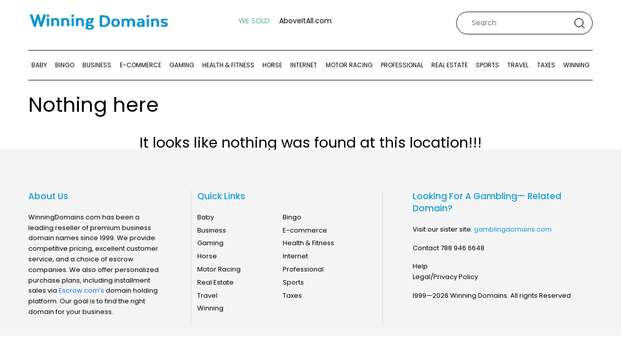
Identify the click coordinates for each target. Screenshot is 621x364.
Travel (518, 65)
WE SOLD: (255, 21)
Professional (402, 65)
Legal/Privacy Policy (445, 277)
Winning (576, 65)
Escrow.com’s (81, 290)
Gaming (182, 65)
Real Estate (450, 65)
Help (420, 266)
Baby (39, 65)
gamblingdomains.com (513, 229)
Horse (272, 65)
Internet (304, 65)
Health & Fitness (228, 65)
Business (97, 65)
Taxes (546, 65)
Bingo (65, 65)
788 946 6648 (462, 248)
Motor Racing (349, 65)
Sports (487, 65)
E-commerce (141, 65)
